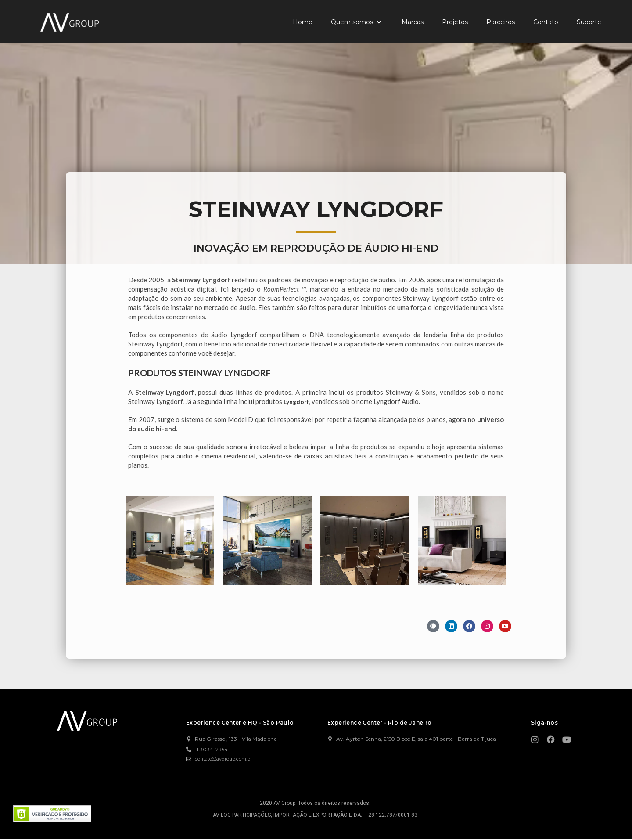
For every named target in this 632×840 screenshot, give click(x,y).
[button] (357, 22)
